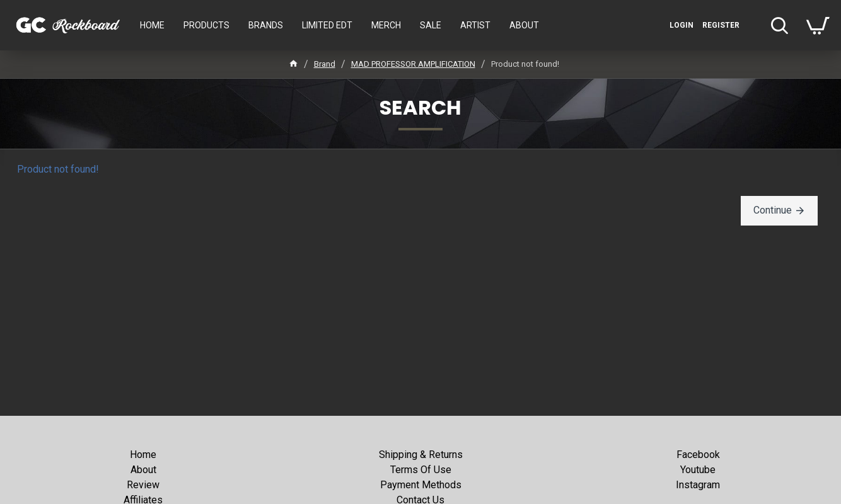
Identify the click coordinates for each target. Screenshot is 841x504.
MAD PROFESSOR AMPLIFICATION (413, 64)
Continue (773, 210)
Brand (325, 64)
